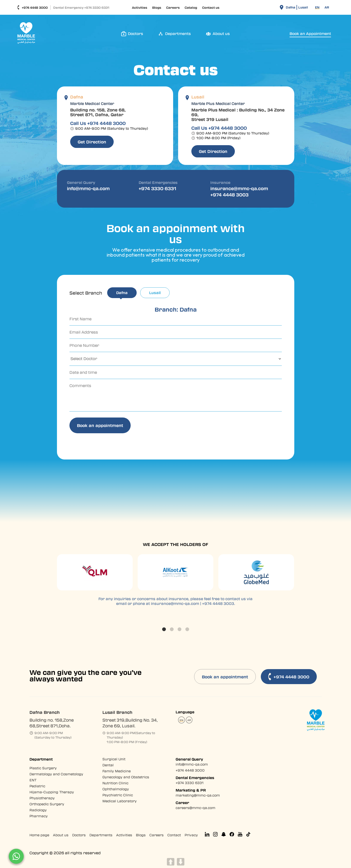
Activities (140, 7)
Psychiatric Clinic (118, 795)
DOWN (181, 862)
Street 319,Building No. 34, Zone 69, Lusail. (130, 723)
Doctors (79, 835)
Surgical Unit (114, 759)
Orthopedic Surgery (47, 804)
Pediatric (37, 786)
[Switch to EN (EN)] (317, 7)
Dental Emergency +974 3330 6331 (81, 7)
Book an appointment (225, 677)
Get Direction (92, 142)
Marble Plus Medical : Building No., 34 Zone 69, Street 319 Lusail (238, 115)
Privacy (191, 835)
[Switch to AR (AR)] (327, 7)
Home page (39, 835)
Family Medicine (117, 771)
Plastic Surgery (43, 768)
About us (61, 835)
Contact (174, 835)
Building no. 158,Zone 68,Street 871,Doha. (52, 723)
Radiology (38, 810)
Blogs (157, 7)
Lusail (303, 7)
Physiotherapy (42, 798)
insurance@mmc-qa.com (239, 188)
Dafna (291, 7)
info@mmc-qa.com (88, 188)
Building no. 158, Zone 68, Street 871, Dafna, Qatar (98, 112)
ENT (33, 780)
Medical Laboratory (120, 801)
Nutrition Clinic (115, 783)
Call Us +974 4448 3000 (98, 123)
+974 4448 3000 (32, 7)
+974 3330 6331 (157, 188)
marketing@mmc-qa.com (198, 795)
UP (171, 862)
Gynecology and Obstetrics (126, 777)
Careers (173, 7)
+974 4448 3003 (229, 195)
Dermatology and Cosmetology (56, 774)
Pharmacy (39, 816)
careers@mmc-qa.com (195, 808)
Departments (101, 835)
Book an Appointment (310, 34)
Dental (108, 765)
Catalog (191, 7)
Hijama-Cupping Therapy (52, 792)
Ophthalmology (116, 789)
